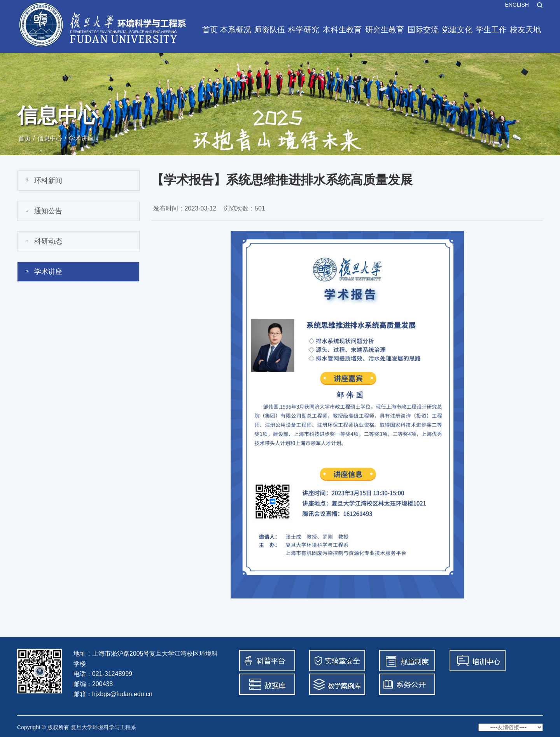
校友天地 (525, 30)
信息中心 (50, 138)
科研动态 (48, 241)
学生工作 (491, 30)
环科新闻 (48, 181)
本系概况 (236, 30)
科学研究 (304, 30)
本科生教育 (342, 30)
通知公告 (48, 211)
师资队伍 (269, 30)
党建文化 (457, 30)
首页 (210, 30)
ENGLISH (517, 5)
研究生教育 (385, 30)
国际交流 (423, 30)
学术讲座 (81, 138)
